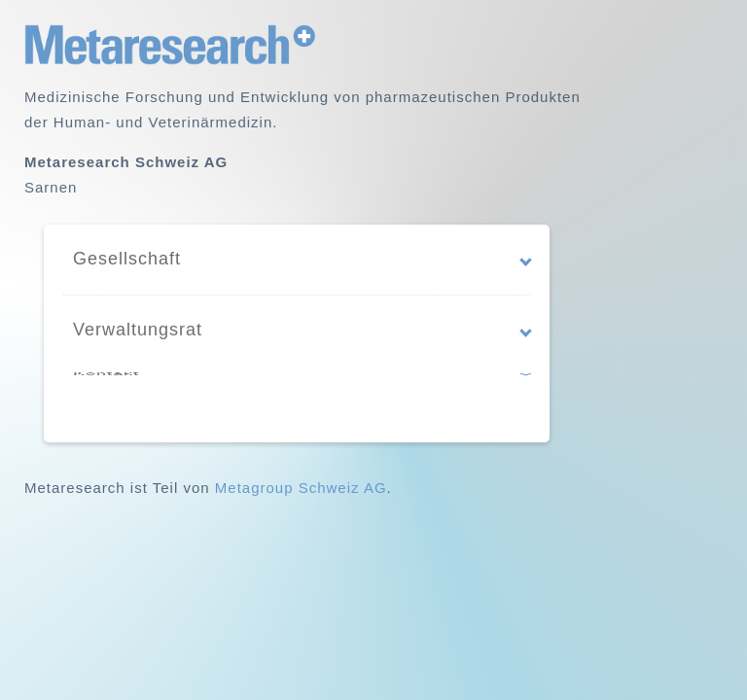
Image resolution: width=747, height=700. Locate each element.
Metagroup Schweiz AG (301, 488)
